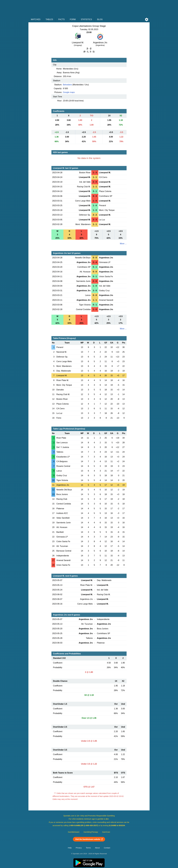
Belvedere (67, 85)
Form (73, 19)
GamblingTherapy (91, 832)
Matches (36, 19)
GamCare (106, 832)
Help (70, 848)
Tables (49, 19)
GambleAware (74, 832)
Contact (107, 848)
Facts (61, 19)
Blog (100, 19)
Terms (88, 848)
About (97, 848)
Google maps (69, 92)
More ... (123, 244)
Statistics (86, 19)
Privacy (79, 848)
